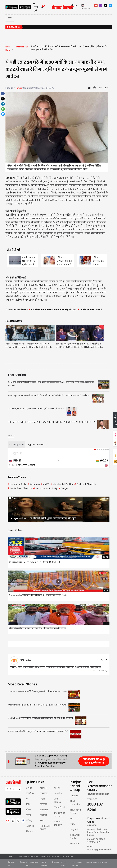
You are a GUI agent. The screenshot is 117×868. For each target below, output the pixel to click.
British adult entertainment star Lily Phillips (52, 310)
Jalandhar (70, 856)
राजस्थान (44, 810)
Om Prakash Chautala (20, 488)
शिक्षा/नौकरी (59, 808)
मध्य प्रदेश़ (44, 793)
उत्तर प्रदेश (30, 826)
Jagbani (74, 796)
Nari (72, 819)
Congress (34, 484)
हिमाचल (30, 832)
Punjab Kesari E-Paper (52, 763)
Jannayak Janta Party (45, 488)
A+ (106, 88)
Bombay (52, 856)
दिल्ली (29, 810)
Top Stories (17, 375)
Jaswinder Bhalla (17, 484)
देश (28, 799)
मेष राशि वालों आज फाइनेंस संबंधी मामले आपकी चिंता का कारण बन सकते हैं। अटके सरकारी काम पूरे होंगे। (56, 667)
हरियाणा (44, 788)
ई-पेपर (29, 788)
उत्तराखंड (44, 804)
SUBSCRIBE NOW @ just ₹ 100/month (94, 761)
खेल (42, 821)
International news (17, 310)
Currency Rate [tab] (16, 445)
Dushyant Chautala (85, 484)
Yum (73, 824)
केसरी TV (30, 793)
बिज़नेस (43, 815)
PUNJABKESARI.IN (92, 862)
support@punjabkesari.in (100, 850)
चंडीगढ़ (29, 821)
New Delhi (23, 856)
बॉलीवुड (57, 788)
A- (100, 88)
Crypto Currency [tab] (35, 445)
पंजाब (28, 815)
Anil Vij (45, 484)
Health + (58, 793)
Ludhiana (44, 856)
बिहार (42, 799)
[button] (15, 509)
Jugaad (74, 829)
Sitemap (56, 862)
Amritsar (61, 856)
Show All (11, 435)
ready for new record (90, 310)
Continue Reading (100, 671)
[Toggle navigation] (10, 19)
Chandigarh (33, 856)
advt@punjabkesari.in (98, 794)
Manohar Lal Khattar (62, 484)
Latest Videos (15, 530)
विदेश (29, 804)
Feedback (21, 862)
